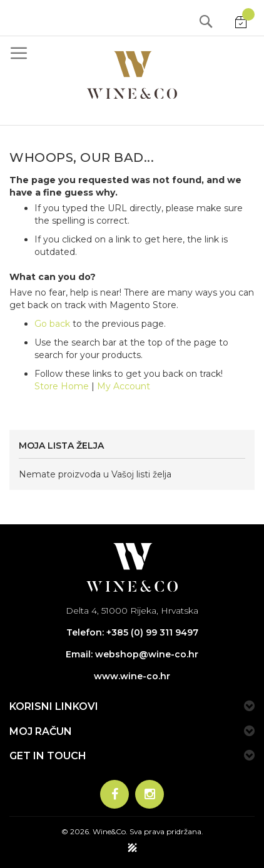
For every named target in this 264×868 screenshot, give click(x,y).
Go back (52, 324)
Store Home (62, 386)
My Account (124, 386)
